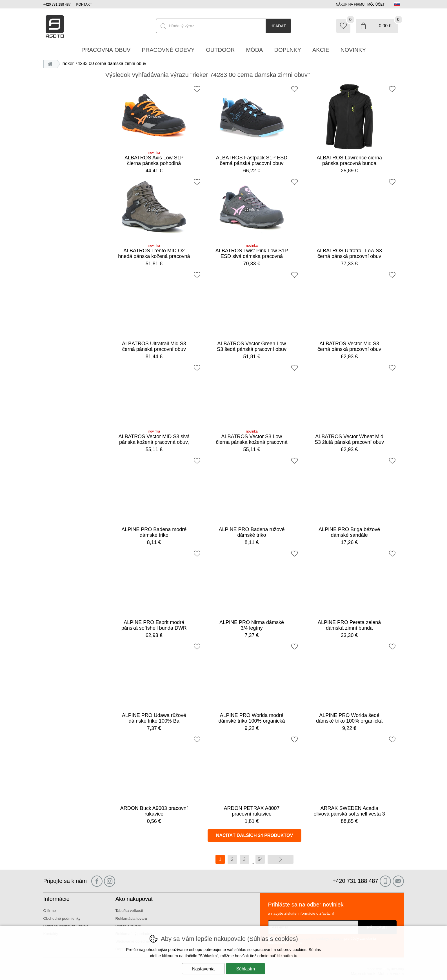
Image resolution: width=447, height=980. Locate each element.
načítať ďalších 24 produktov (254, 835)
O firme (50, 911)
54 (260, 859)
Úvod (52, 64)
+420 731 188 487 (57, 5)
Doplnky (288, 50)
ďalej (281, 859)
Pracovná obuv (106, 50)
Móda (254, 50)
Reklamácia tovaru (131, 918)
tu (295, 956)
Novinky (353, 50)
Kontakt (84, 5)
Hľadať (278, 26)
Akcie (321, 50)
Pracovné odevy (168, 50)
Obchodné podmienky (62, 918)
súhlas (240, 950)
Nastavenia (203, 969)
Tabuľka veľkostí (129, 911)
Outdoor (220, 50)
